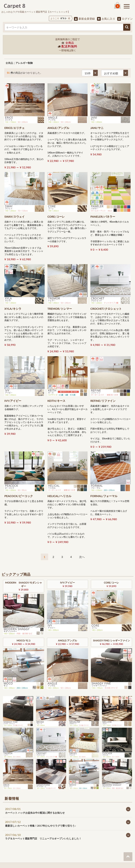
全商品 (9, 63)
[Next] (82, 557)
